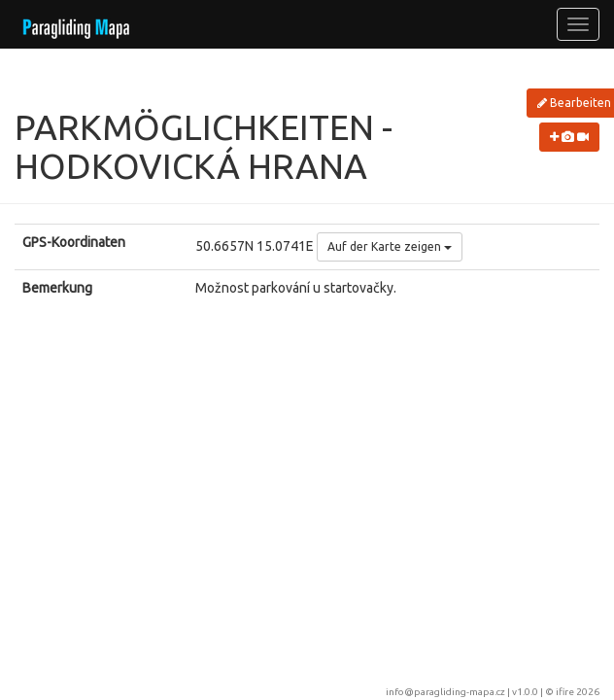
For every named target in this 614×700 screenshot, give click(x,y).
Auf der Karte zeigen (390, 246)
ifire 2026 (578, 692)
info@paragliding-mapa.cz (445, 692)
